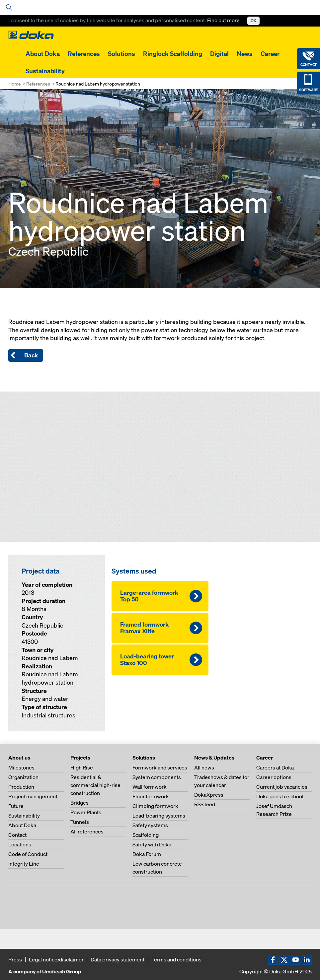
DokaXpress (209, 795)
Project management (33, 796)
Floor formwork (151, 796)
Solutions (121, 54)
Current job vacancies (282, 787)
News (245, 54)
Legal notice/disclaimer (56, 959)
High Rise (82, 767)
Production (21, 787)
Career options (274, 777)
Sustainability (45, 71)
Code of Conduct (28, 854)
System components (157, 777)
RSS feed (205, 804)
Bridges (80, 803)
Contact (17, 835)
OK (253, 21)
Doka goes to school (280, 796)
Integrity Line (24, 864)
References (84, 54)
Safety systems (150, 825)
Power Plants (86, 812)
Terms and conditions (176, 959)
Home (15, 84)
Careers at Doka (275, 767)
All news (204, 767)
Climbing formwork (155, 806)
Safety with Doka (152, 844)
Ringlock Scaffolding (173, 54)
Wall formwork (150, 787)
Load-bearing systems (159, 816)
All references (87, 831)
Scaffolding (146, 835)
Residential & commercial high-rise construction (95, 785)
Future (16, 806)
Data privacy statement (118, 959)
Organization (23, 777)
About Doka (43, 54)
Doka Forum (147, 854)
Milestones (21, 767)
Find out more (224, 20)
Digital (219, 54)
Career (270, 54)
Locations (20, 844)
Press (15, 959)
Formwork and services (160, 767)
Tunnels (80, 822)
